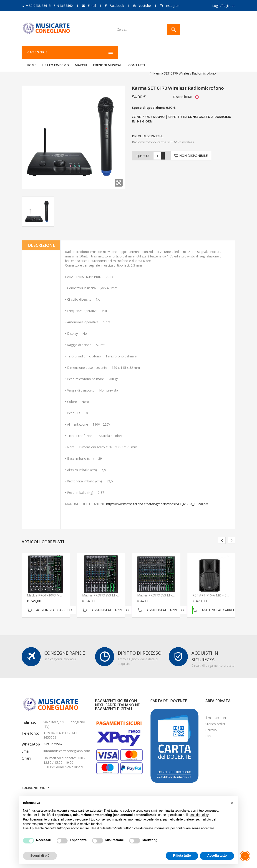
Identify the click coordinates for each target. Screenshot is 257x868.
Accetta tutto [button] (217, 856)
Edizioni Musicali (165, 52)
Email (92, 6)
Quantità (143, 150)
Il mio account (216, 712)
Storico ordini (215, 718)
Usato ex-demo (112, 52)
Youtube (145, 6)
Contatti (194, 52)
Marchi (138, 52)
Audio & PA (45, 68)
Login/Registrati (224, 6)
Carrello (211, 724)
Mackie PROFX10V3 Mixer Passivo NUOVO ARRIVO (64, 590)
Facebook (117, 6)
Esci (208, 730)
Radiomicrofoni (71, 68)
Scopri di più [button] (40, 856)
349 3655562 (53, 738)
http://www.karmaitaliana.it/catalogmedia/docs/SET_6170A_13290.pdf (157, 498)
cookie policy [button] (199, 815)
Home (88, 52)
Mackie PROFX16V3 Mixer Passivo (162, 590)
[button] (232, 803)
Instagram (173, 6)
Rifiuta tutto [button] (182, 856)
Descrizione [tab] (42, 239)
